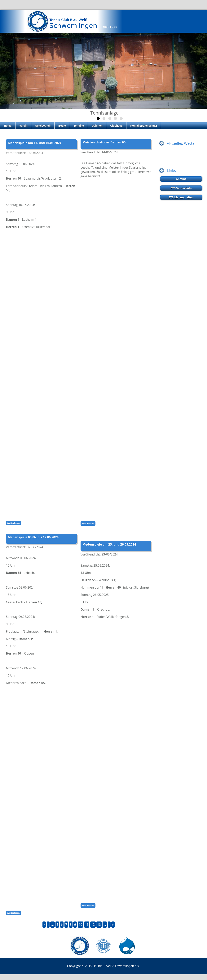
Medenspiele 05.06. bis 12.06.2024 (33, 537)
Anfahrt (181, 179)
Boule (62, 126)
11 (87, 925)
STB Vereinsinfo (181, 188)
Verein (23, 126)
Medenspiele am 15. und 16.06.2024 (35, 143)
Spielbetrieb (43, 126)
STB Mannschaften (181, 197)
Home (8, 126)
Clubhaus (116, 126)
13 (99, 925)
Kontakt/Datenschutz (144, 126)
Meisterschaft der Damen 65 (104, 142)
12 (93, 925)
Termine (79, 126)
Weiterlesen (14, 523)
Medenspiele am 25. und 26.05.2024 (109, 544)
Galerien (97, 126)
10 (80, 925)
